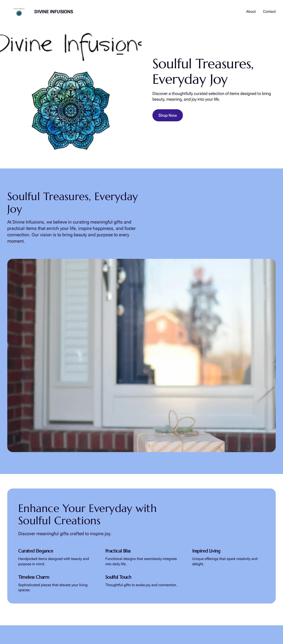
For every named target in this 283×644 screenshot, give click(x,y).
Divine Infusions (54, 12)
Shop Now (168, 115)
